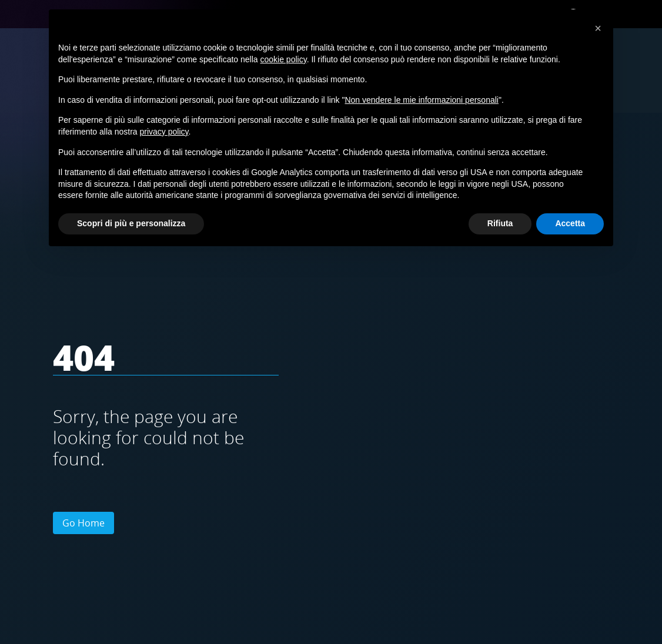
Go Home (83, 523)
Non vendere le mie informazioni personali (421, 100)
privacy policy (164, 132)
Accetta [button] (570, 223)
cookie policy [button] (284, 59)
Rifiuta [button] (500, 223)
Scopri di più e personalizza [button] (131, 223)
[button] (598, 28)
